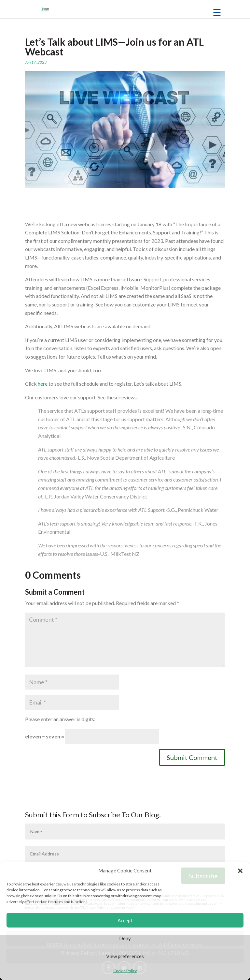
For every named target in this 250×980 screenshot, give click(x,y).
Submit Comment (192, 757)
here (43, 384)
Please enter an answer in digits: (60, 719)
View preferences (125, 956)
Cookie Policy (125, 971)
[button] (240, 871)
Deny (125, 938)
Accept (125, 920)
